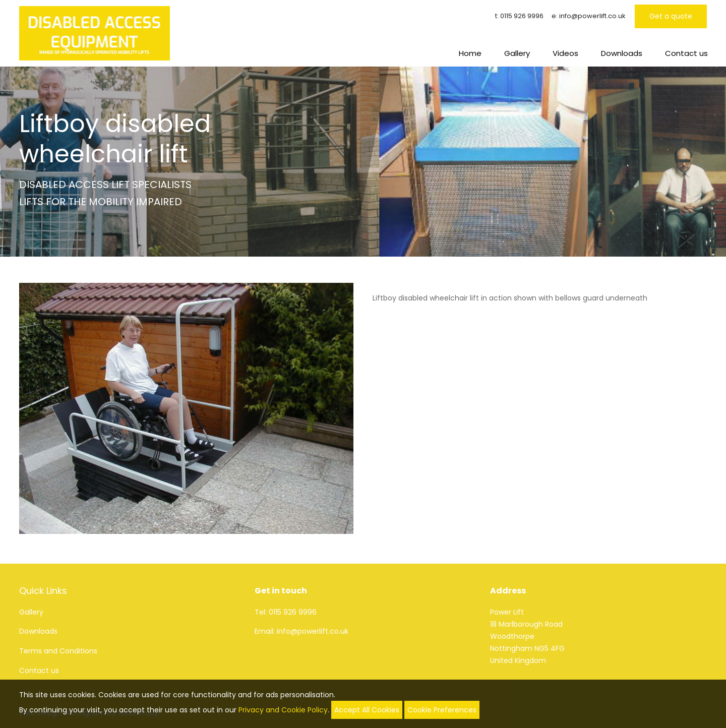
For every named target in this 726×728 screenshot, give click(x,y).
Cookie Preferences (442, 710)
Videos (565, 53)
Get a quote (671, 16)
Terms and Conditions (58, 651)
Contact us (686, 53)
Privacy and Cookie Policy (283, 710)
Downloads (622, 53)
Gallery (517, 53)
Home (470, 53)
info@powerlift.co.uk (592, 16)
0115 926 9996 (522, 16)
